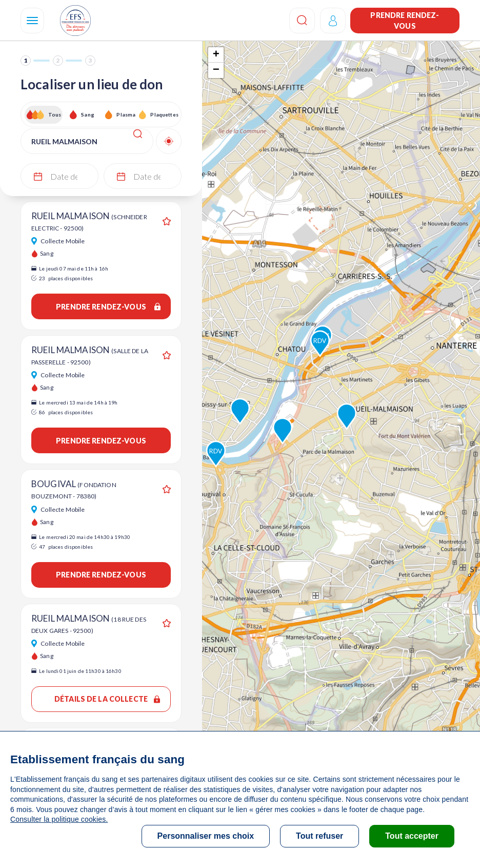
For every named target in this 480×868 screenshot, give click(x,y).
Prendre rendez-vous (405, 21)
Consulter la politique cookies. (59, 819)
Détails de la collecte (107, 699)
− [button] (216, 70)
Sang (88, 114)
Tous (55, 114)
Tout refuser (319, 836)
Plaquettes (164, 114)
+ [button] (216, 55)
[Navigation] (32, 21)
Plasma (126, 114)
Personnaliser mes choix (206, 836)
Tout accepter (412, 836)
